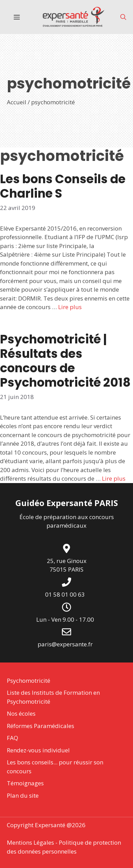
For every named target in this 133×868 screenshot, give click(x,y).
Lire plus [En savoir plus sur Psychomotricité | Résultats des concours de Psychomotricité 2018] (114, 478)
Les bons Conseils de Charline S (63, 186)
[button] (123, 17)
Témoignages (25, 783)
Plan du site (23, 795)
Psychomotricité (29, 681)
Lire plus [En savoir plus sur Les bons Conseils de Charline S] (70, 307)
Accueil (17, 102)
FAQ (12, 738)
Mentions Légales (30, 842)
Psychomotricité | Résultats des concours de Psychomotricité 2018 (65, 361)
